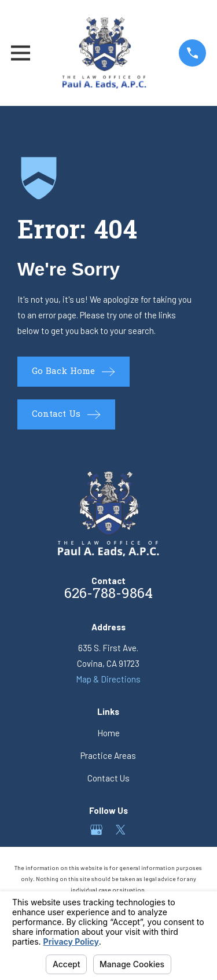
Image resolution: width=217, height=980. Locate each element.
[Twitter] (121, 830)
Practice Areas (108, 755)
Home (108, 733)
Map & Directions (108, 679)
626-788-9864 (108, 595)
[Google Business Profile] (96, 830)
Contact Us (108, 778)
